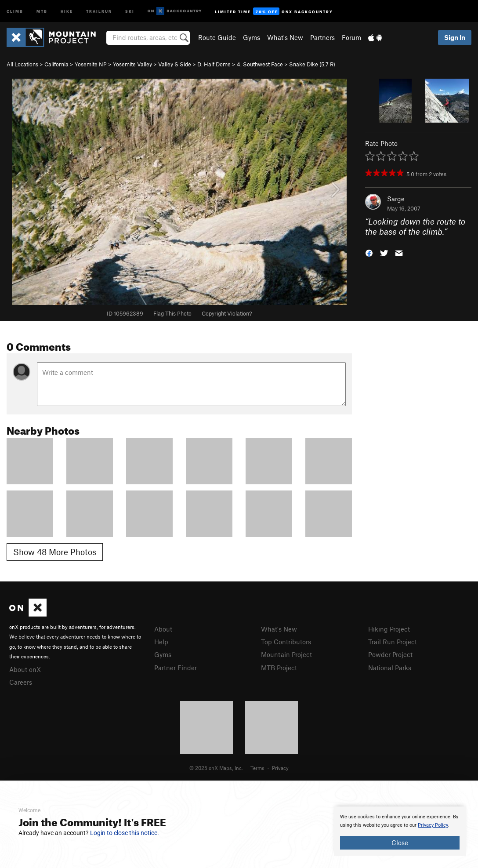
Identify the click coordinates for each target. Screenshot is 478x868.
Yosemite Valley (132, 64)
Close (400, 843)
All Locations (22, 64)
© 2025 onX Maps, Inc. (216, 768)
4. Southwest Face (260, 64)
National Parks (390, 668)
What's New (285, 37)
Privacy (280, 768)
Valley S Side (175, 64)
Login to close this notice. (125, 833)
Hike (67, 11)
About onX (25, 669)
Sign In (455, 37)
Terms (257, 768)
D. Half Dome (214, 64)
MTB (42, 11)
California (56, 64)
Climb (15, 11)
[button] (369, 252)
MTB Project (279, 668)
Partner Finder (176, 668)
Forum (351, 37)
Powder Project (390, 654)
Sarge (396, 199)
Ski (130, 11)
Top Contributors (286, 642)
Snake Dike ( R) (312, 64)
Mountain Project (286, 654)
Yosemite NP (91, 64)
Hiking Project (389, 629)
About (163, 629)
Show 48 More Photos (55, 552)
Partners (322, 37)
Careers (21, 682)
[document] (400, 831)
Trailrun (99, 11)
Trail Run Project (393, 642)
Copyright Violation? (227, 313)
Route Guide (217, 37)
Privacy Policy (433, 825)
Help (161, 642)
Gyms (252, 37)
